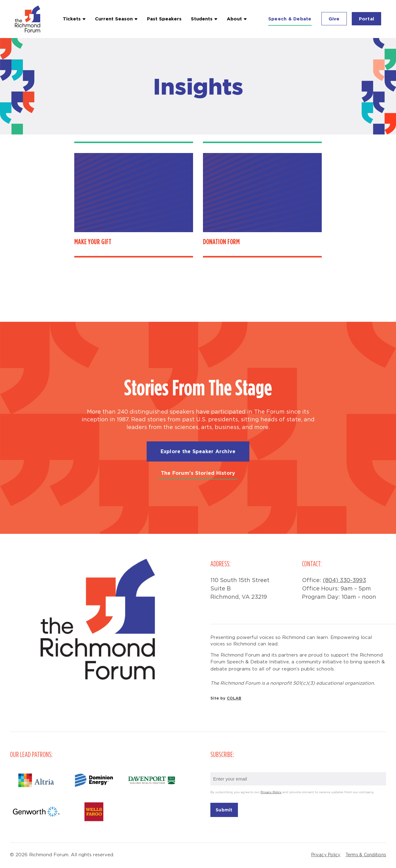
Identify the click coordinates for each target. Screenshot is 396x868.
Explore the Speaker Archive (198, 451)
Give (334, 19)
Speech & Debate (290, 19)
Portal (367, 19)
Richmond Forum (28, 19)
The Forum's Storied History (198, 473)
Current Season (114, 19)
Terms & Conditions (366, 855)
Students (202, 19)
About (234, 19)
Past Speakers (164, 19)
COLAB (234, 698)
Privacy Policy (271, 792)
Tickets (72, 19)
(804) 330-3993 (344, 581)
